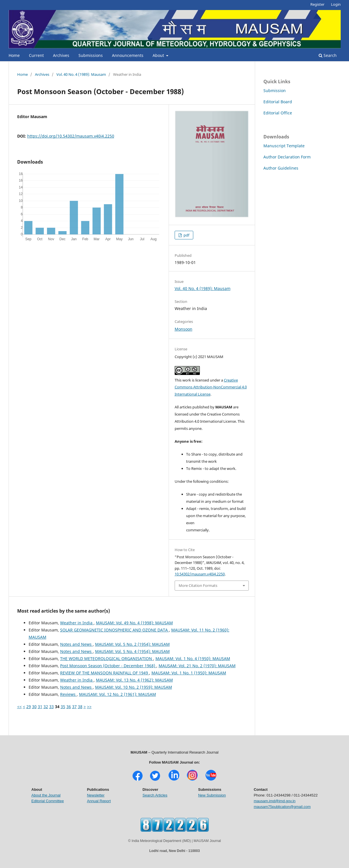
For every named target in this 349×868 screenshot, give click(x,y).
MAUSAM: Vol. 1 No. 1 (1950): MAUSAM (189, 673)
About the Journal (46, 795)
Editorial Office (278, 113)
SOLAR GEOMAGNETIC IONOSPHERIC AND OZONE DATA (115, 630)
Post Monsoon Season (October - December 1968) (108, 666)
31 (40, 707)
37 (74, 707)
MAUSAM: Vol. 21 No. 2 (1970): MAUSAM (197, 666)
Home (14, 55)
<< (19, 707)
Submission (275, 91)
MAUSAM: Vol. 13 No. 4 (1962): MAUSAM (134, 680)
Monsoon (184, 329)
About (159, 55)
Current (36, 55)
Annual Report (99, 801)
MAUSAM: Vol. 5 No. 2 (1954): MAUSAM (132, 644)
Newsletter (96, 795)
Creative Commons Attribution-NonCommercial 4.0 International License (211, 387)
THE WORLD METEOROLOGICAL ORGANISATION (107, 659)
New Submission (212, 795)
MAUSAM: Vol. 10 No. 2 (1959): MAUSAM (134, 687)
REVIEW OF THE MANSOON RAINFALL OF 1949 (105, 673)
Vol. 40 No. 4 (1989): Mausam (81, 74)
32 (46, 707)
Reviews (68, 694)
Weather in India (77, 623)
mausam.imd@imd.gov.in (275, 801)
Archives (61, 55)
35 (63, 707)
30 (34, 707)
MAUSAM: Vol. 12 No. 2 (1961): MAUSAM (118, 694)
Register (317, 4)
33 (52, 707)
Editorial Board (278, 102)
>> (89, 707)
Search (328, 55)
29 (29, 707)
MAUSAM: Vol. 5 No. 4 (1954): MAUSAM (132, 651)
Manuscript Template (284, 146)
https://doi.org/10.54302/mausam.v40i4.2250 (71, 136)
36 (69, 707)
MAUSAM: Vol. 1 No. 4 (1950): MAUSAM (193, 659)
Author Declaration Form (287, 157)
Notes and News (76, 644)
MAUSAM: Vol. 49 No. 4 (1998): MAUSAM (134, 623)
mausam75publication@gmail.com (282, 807)
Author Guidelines (281, 168)
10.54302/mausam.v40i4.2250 (200, 574)
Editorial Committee (48, 801)
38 (80, 707)
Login (336, 4)
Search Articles (155, 795)
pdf (186, 235)
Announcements (128, 55)
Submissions (91, 55)
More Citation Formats (198, 585)
